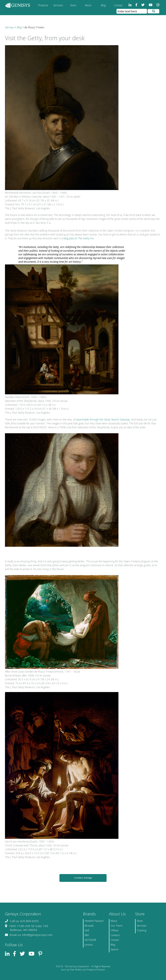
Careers (115, 935)
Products (43, 5)
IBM (87, 935)
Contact (118, 5)
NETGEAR (90, 940)
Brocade (89, 926)
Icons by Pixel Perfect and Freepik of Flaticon (83, 970)
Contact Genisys (83, 878)
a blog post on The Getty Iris (78, 238)
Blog (103, 5)
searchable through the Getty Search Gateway (103, 420)
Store (73, 5)
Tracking (141, 930)
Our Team (117, 926)
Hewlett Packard (94, 921)
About (88, 5)
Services (58, 5)
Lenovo (89, 945)
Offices (114, 930)
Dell (87, 930)
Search (114, 949)
